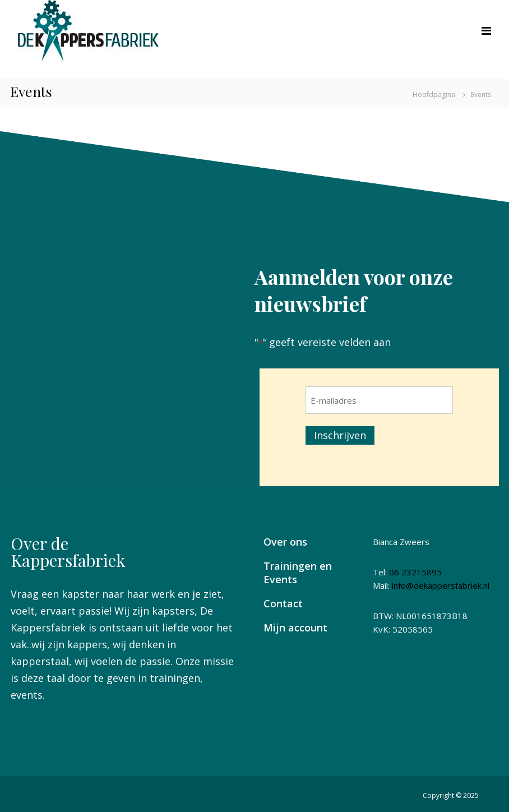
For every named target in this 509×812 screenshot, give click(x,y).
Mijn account (295, 628)
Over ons (285, 542)
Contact (283, 603)
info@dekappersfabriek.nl (441, 585)
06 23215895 (415, 572)
